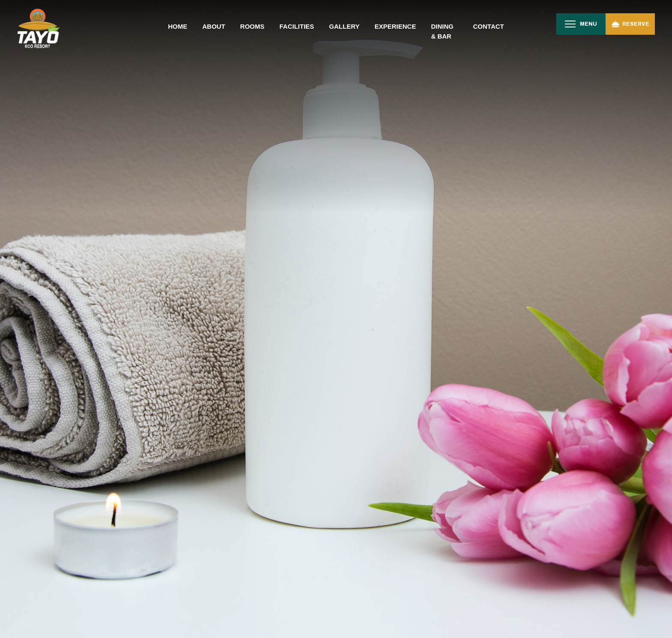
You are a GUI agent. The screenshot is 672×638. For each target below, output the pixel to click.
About (214, 26)
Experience (395, 26)
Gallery (344, 26)
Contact (489, 26)
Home (178, 26)
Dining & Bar (442, 31)
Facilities (297, 26)
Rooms (252, 26)
